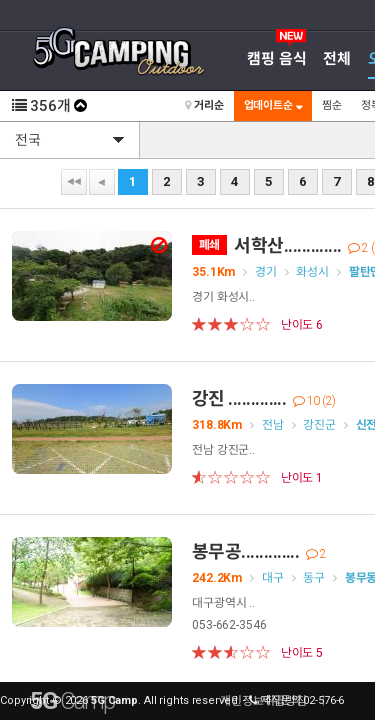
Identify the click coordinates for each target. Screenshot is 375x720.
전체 (337, 59)
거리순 (204, 105)
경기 (266, 272)
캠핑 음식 (276, 59)
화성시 (312, 272)
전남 (273, 425)
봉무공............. (259, 551)
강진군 (319, 425)
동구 (314, 578)
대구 (273, 578)
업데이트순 (273, 105)
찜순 (332, 105)
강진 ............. (264, 398)
